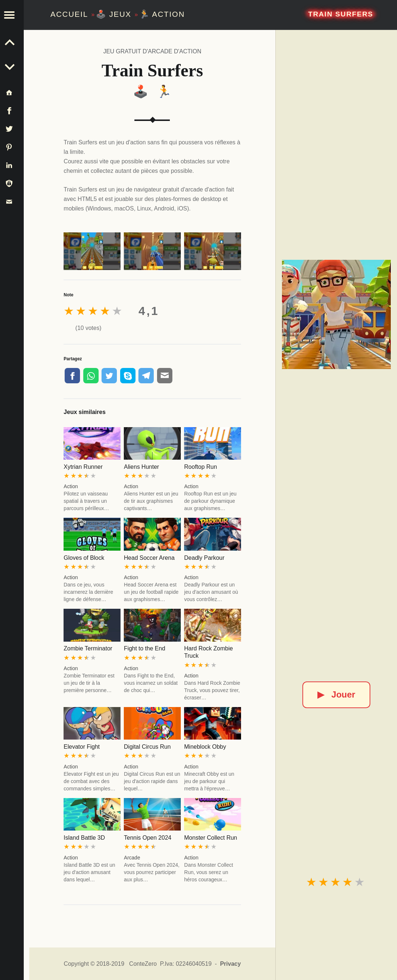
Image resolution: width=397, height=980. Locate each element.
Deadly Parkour (204, 558)
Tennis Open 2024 (148, 838)
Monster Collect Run (211, 838)
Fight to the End (144, 648)
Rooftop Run (201, 467)
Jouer (336, 694)
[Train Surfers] (337, 314)
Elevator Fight (82, 747)
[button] (15, 15)
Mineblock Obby (205, 747)
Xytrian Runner (83, 467)
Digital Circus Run (147, 747)
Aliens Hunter (141, 467)
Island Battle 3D (84, 838)
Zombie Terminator (88, 648)
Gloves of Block (84, 558)
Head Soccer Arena (149, 558)
